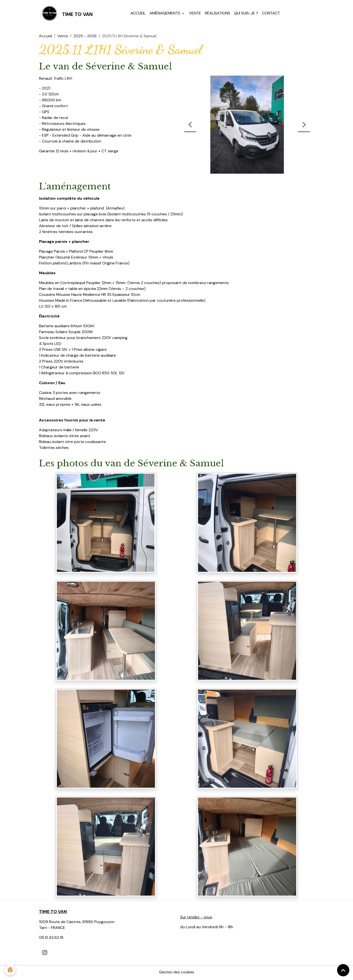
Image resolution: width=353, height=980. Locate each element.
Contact (271, 14)
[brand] (66, 14)
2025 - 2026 (85, 37)
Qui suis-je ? (247, 14)
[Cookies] (10, 970)
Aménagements (166, 14)
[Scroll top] (343, 970)
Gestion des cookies (176, 973)
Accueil (139, 14)
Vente (195, 14)
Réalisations (218, 14)
